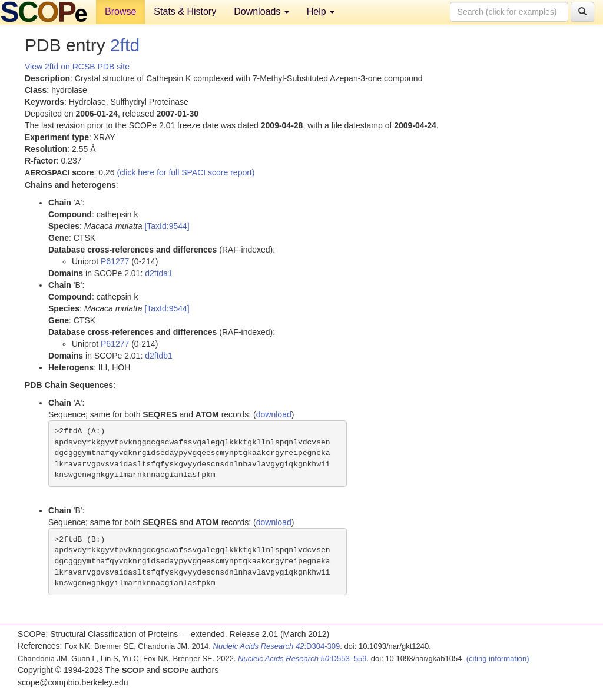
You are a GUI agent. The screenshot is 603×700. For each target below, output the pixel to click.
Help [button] (321, 11)
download (274, 414)
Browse (120, 11)
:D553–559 (302, 658)
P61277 (115, 261)
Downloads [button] (261, 11)
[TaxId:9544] (167, 226)
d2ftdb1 (159, 356)
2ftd (125, 45)
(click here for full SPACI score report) (186, 172)
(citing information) (498, 658)
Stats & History (185, 11)
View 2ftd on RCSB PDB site (77, 67)
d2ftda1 (159, 273)
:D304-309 (277, 646)
